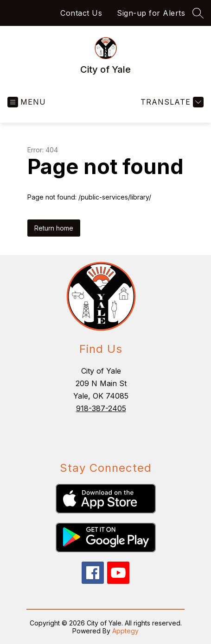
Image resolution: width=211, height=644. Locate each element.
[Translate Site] (171, 102)
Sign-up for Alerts (151, 13)
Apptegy (125, 631)
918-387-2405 (101, 408)
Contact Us (81, 13)
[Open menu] (27, 102)
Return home (54, 228)
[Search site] (198, 13)
